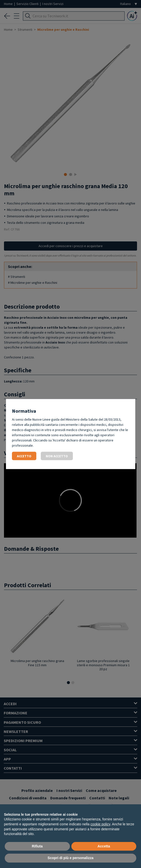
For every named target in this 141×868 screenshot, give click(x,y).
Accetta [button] (104, 846)
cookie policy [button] (100, 824)
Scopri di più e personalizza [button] (70, 858)
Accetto (24, 456)
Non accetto (57, 456)
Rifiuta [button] (37, 846)
